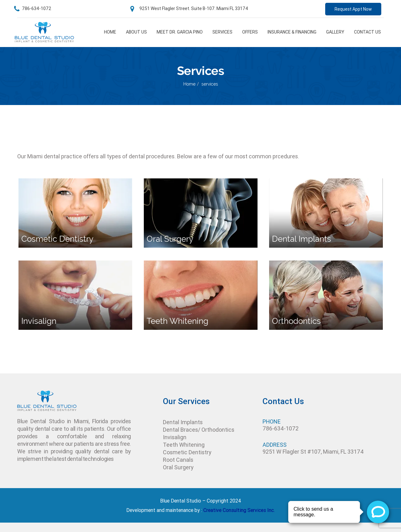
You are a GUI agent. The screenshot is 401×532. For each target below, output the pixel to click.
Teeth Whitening (184, 445)
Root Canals (178, 460)
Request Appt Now (353, 9)
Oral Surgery (178, 467)
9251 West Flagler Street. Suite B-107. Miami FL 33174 (189, 8)
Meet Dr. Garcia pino (180, 32)
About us (136, 32)
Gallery (335, 32)
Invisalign (175, 437)
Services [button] (222, 32)
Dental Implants (183, 422)
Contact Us (367, 32)
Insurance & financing (292, 32)
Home (110, 32)
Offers (250, 32)
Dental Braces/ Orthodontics (199, 430)
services (210, 84)
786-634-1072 (33, 8)
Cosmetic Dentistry (187, 452)
